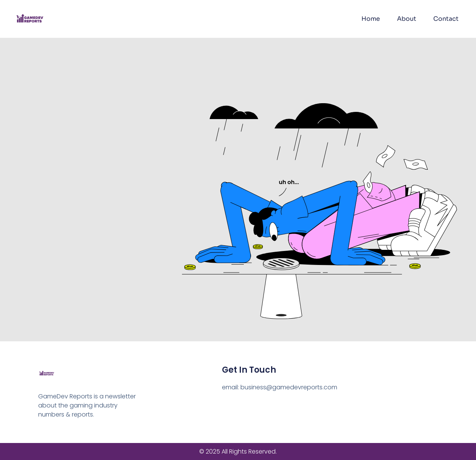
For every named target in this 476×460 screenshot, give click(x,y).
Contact (446, 19)
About (407, 19)
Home (371, 19)
